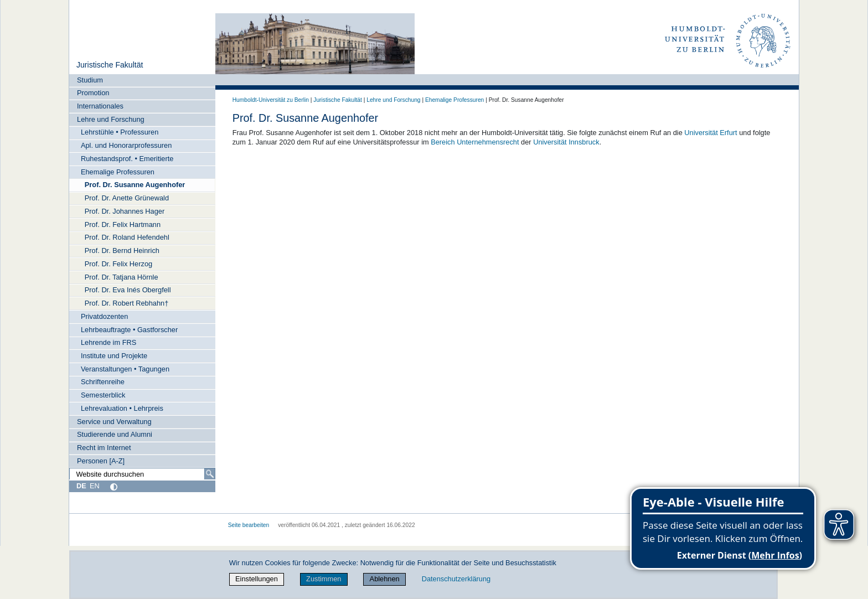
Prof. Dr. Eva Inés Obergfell (128, 290)
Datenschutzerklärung (456, 579)
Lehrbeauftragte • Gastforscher (129, 330)
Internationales (100, 106)
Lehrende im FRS (108, 342)
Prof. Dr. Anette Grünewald (127, 198)
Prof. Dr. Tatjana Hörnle (122, 277)
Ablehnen (385, 579)
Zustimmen (324, 579)
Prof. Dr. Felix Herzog (118, 264)
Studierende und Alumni (115, 434)
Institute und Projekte (114, 356)
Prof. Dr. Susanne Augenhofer (135, 185)
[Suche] (210, 474)
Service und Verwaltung (114, 422)
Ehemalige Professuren (118, 172)
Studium (90, 80)
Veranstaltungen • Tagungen (125, 369)
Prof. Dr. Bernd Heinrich (122, 251)
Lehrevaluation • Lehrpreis (122, 408)
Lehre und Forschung (111, 119)
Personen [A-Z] (101, 461)
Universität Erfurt (711, 133)
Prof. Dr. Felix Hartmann (123, 224)
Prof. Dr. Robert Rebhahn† (127, 303)
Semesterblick (103, 395)
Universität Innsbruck (566, 142)
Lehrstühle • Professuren (120, 132)
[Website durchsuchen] (142, 474)
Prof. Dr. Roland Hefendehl (127, 237)
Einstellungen (257, 579)
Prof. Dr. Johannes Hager (125, 211)
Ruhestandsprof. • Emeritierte (127, 159)
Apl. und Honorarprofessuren (126, 145)
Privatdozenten (104, 316)
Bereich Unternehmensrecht (475, 142)
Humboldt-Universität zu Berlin (271, 100)
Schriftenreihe (103, 382)
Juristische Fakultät (110, 65)
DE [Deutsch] (81, 486)
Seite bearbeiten (249, 525)
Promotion (93, 93)
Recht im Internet (104, 448)
